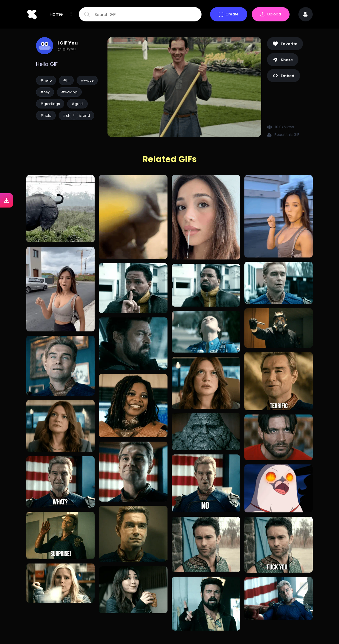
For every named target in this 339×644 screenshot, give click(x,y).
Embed (284, 76)
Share (283, 60)
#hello (46, 80)
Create (229, 14)
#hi (66, 80)
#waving (69, 92)
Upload (271, 14)
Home (56, 14)
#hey (45, 92)
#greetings (50, 104)
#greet (77, 104)
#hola (46, 115)
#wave (87, 80)
